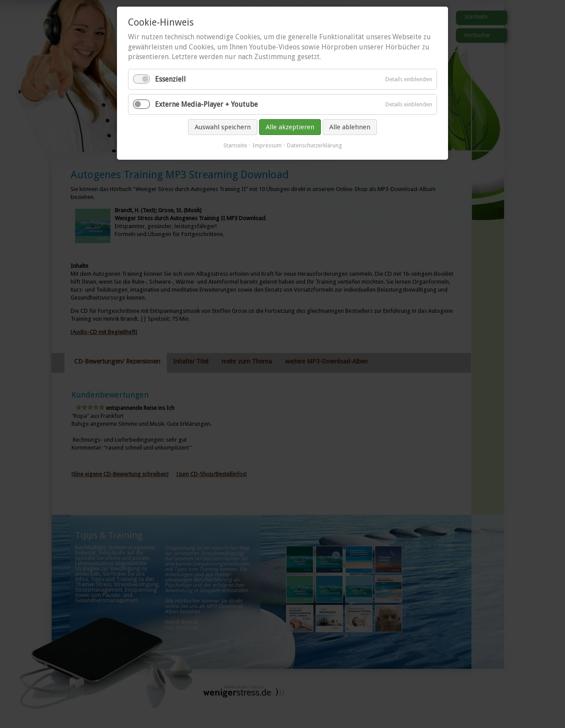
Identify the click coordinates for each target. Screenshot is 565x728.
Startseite (235, 145)
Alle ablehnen (350, 127)
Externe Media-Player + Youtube (206, 104)
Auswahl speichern (223, 127)
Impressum (267, 145)
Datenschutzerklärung (315, 145)
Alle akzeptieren (290, 127)
